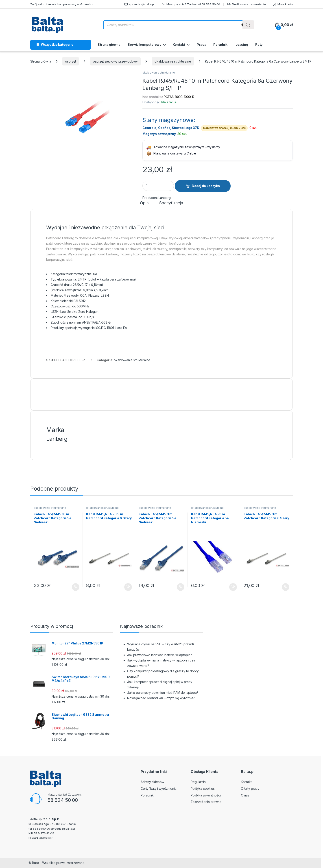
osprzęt (71, 61)
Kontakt (179, 45)
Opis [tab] (144, 203)
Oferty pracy (250, 789)
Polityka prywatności (206, 795)
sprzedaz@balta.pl (140, 4)
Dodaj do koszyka (206, 186)
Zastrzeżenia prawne (206, 802)
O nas (245, 795)
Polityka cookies (203, 789)
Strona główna (109, 45)
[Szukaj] (248, 25)
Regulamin (198, 782)
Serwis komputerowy (144, 45)
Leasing (242, 45)
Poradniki (221, 45)
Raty (259, 45)
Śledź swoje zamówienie (246, 4)
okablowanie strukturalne (173, 61)
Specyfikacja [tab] (171, 203)
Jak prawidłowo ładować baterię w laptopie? (160, 655)
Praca (201, 45)
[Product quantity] (158, 186)
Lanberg (165, 198)
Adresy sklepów (152, 782)
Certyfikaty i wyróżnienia (159, 789)
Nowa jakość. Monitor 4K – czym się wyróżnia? (161, 698)
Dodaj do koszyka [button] (76, 587)
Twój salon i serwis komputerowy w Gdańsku (61, 4)
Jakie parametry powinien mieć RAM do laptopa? (163, 693)
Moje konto (283, 4)
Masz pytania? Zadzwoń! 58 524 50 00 (191, 4)
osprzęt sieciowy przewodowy (115, 61)
